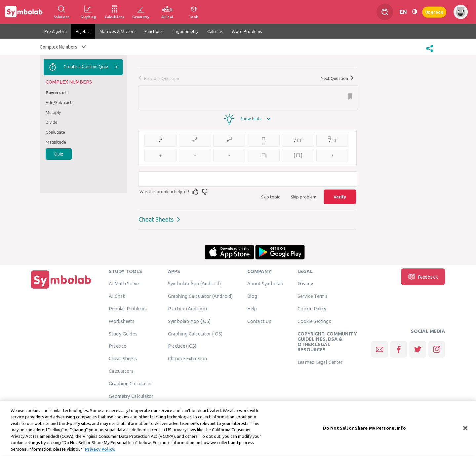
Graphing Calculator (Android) (200, 296)
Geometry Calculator (131, 396)
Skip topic (271, 197)
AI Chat (117, 296)
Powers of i (57, 92)
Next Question (337, 78)
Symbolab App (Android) (195, 284)
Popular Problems (128, 308)
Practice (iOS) (182, 346)
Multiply (53, 112)
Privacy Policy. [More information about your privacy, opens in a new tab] (100, 453)
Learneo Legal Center (320, 362)
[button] (430, 53)
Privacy (305, 284)
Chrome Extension (188, 359)
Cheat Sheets (156, 219)
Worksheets (121, 321)
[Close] (465, 432)
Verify (340, 197)
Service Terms (313, 296)
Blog (252, 296)
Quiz (59, 154)
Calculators (121, 371)
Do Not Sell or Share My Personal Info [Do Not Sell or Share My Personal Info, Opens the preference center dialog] (364, 432)
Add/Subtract (59, 102)
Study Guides (123, 333)
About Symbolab (265, 284)
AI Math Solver (124, 284)
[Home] (61, 289)
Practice (117, 346)
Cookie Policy (312, 308)
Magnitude (56, 142)
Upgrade (434, 12)
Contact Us (259, 321)
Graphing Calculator (130, 383)
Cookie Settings (314, 321)
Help (252, 308)
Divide (52, 122)
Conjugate (55, 132)
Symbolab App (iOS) (189, 321)
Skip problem (304, 197)
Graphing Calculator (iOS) (195, 333)
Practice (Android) (188, 308)
